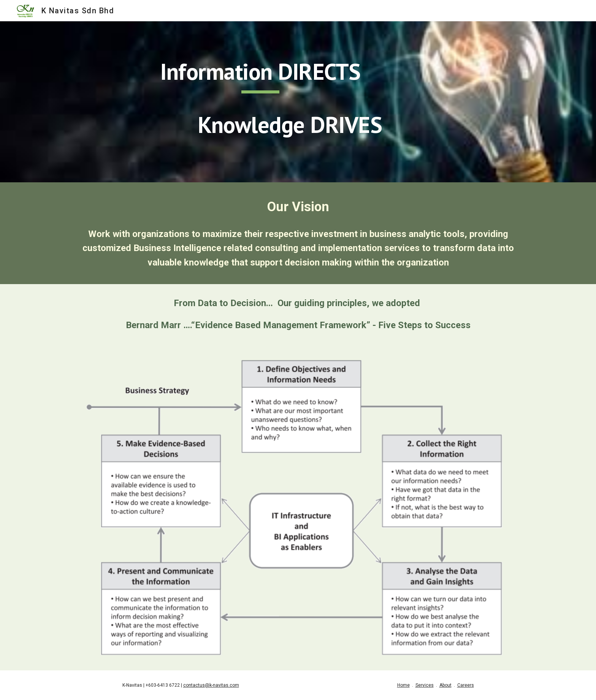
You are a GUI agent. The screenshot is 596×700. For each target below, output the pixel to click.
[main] (261, 102)
